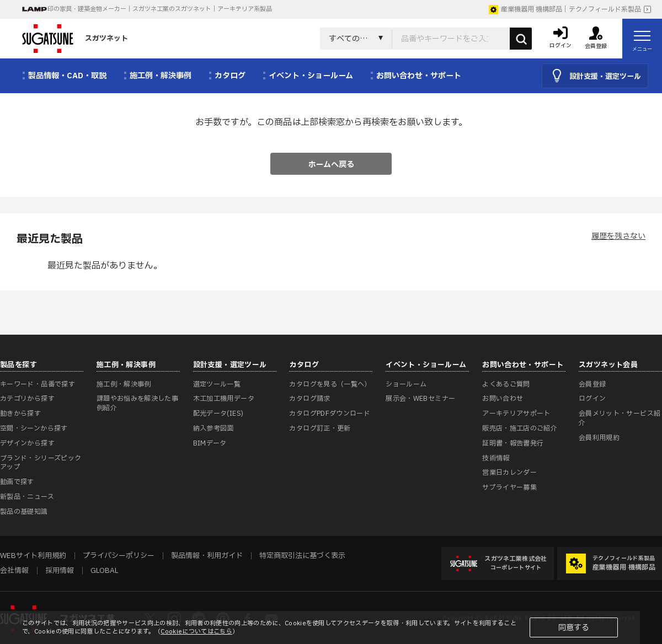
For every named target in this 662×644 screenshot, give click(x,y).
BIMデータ (210, 443)
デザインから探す (27, 443)
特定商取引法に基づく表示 (302, 556)
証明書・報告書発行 (513, 443)
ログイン (592, 399)
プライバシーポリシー (119, 556)
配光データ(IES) (218, 414)
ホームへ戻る (331, 165)
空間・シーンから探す (34, 428)
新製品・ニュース (27, 497)
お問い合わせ (503, 399)
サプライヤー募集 (509, 487)
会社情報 (14, 571)
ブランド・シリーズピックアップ (41, 463)
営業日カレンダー (509, 473)
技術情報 (496, 458)
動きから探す (20, 414)
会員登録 (592, 384)
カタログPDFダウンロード (330, 414)
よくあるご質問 (506, 384)
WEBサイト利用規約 (33, 556)
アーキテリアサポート (516, 414)
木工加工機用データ (224, 399)
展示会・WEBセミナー (420, 399)
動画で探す (17, 482)
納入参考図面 (213, 428)
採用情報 (60, 571)
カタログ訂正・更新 (320, 428)
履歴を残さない (618, 236)
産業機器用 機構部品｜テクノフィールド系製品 (565, 9)
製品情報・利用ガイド (207, 556)
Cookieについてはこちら (196, 632)
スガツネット (75, 39)
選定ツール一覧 (217, 384)
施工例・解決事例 (124, 384)
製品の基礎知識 (24, 512)
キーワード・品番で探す (38, 384)
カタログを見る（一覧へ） (330, 384)
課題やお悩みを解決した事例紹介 (137, 403)
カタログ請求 (309, 399)
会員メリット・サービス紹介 (620, 418)
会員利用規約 (599, 438)
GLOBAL (104, 571)
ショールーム (406, 384)
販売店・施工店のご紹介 (520, 428)
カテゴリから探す (27, 399)
